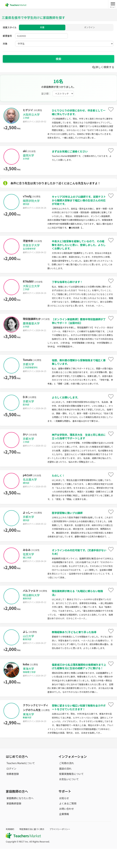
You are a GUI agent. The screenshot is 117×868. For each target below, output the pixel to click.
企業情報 (63, 833)
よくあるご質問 (67, 823)
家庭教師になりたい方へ (19, 817)
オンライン (90, 28)
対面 (42, 28)
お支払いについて (68, 798)
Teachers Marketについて (20, 782)
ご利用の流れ (66, 782)
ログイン (11, 788)
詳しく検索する (103, 67)
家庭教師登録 (13, 823)
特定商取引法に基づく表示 (34, 848)
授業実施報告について (71, 793)
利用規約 (10, 848)
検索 (58, 59)
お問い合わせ (66, 828)
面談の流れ (65, 788)
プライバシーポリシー (64, 848)
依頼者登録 (12, 793)
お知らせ (63, 817)
